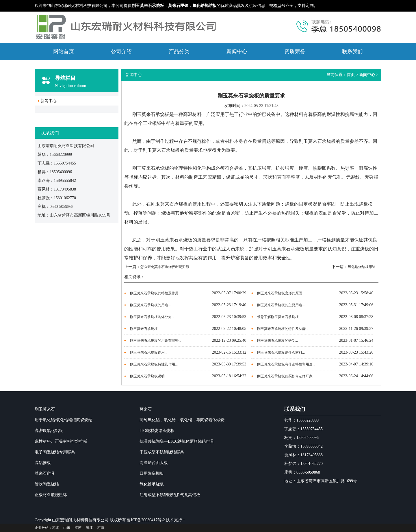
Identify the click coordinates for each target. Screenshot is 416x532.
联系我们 (352, 51)
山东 (67, 528)
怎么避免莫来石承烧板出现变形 (165, 267)
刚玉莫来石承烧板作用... (149, 352)
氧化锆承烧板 (152, 484)
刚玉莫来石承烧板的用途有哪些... (156, 341)
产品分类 (179, 51)
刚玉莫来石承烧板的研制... (277, 341)
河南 (101, 528)
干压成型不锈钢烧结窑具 (162, 452)
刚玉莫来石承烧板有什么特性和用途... (286, 364)
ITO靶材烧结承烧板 (157, 431)
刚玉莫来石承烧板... (145, 329)
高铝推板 (43, 463)
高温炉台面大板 (154, 463)
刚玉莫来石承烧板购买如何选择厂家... (286, 376)
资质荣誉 (295, 51)
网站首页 (64, 51)
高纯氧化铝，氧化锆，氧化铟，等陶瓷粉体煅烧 (182, 420)
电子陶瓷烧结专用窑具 (55, 452)
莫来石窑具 (45, 473)
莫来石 (146, 409)
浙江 (89, 528)
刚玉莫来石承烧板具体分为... (152, 317)
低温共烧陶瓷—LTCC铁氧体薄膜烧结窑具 (177, 441)
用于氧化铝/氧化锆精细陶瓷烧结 (64, 420)
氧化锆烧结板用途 (362, 267)
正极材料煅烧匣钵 (51, 495)
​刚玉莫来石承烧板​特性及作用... (154, 364)
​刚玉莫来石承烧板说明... (149, 376)
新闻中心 (237, 51)
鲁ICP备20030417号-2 (146, 520)
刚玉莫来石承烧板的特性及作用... (156, 293)
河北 (55, 528)
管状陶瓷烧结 (47, 484)
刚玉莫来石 (45, 409)
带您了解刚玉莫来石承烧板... (279, 317)
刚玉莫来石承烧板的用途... (150, 305)
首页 (351, 75)
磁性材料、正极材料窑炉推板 (61, 441)
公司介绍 (121, 51)
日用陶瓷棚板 (152, 473)
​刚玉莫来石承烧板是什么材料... (281, 352)
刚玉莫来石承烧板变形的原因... (281, 293)
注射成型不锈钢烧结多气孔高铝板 (170, 495)
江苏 (78, 528)
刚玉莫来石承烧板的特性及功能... (283, 329)
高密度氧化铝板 (49, 431)
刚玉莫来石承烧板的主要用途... (281, 305)
